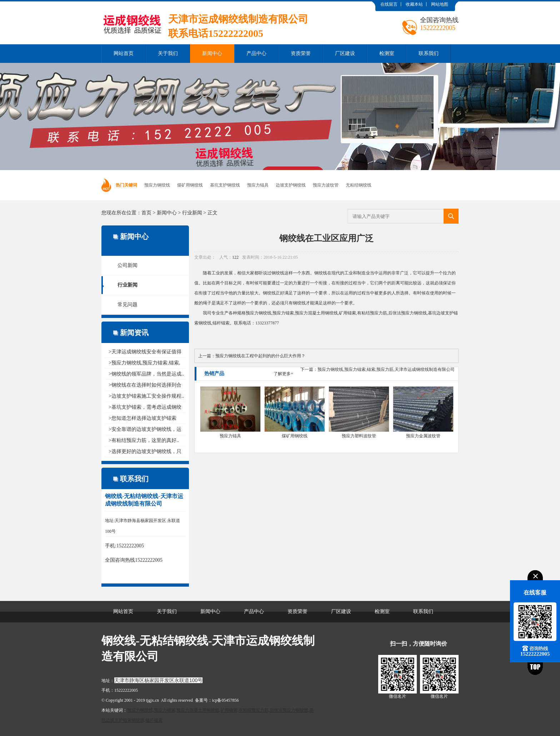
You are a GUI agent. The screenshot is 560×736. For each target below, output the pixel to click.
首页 (146, 213)
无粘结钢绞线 (359, 185)
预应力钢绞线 (157, 185)
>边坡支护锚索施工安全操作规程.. (146, 396)
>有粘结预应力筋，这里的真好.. (144, 440)
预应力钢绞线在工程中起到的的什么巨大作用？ (260, 356)
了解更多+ (283, 374)
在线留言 (389, 4)
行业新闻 (192, 213)
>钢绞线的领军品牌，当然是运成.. (146, 374)
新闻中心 (212, 53)
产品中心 (256, 53)
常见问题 (127, 305)
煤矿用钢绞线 (190, 185)
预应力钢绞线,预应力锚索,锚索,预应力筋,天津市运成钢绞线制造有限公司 (386, 369)
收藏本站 (414, 4)
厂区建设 (345, 53)
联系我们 (429, 53)
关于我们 (168, 53)
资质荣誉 (301, 53)
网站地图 (440, 4)
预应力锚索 (283, 313)
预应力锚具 (258, 185)
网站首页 (124, 53)
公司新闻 (127, 265)
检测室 (387, 53)
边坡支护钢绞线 (291, 185)
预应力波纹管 (326, 185)
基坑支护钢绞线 (225, 185)
